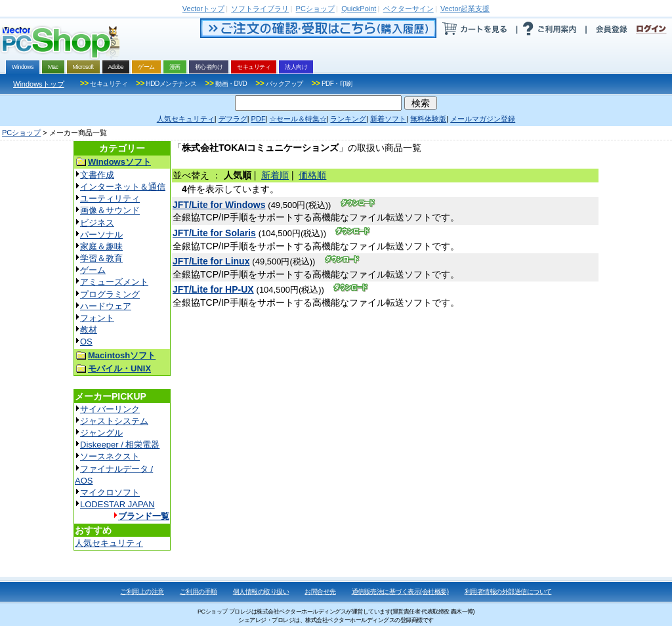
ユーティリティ (110, 198)
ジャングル (101, 433)
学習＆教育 (101, 258)
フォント (97, 318)
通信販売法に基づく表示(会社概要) (400, 592)
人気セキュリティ (109, 543)
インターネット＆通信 (123, 187)
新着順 (275, 175)
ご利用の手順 (199, 592)
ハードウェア (106, 306)
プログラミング (110, 294)
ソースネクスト (110, 456)
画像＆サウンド (110, 210)
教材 (89, 330)
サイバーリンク (110, 409)
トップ (203, 9)
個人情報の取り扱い (261, 592)
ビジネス (97, 223)
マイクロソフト (110, 492)
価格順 (312, 175)
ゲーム (93, 270)
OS (86, 342)
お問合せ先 (320, 592)
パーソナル (101, 235)
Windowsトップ (39, 84)
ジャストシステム (114, 421)
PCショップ (21, 133)
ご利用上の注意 (142, 592)
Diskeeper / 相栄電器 (120, 445)
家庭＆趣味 (101, 246)
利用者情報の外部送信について (508, 592)
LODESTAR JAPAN (117, 504)
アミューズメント (114, 282)
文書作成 (97, 175)
